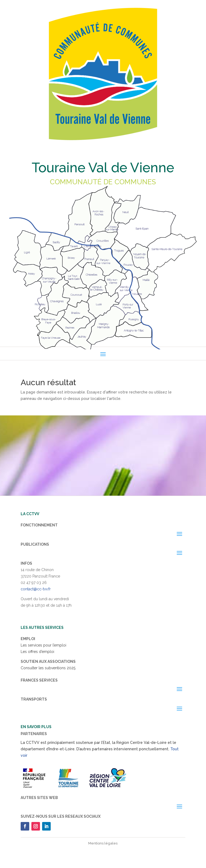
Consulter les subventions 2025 (48, 668)
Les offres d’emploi (37, 652)
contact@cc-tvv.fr (36, 589)
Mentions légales (103, 843)
